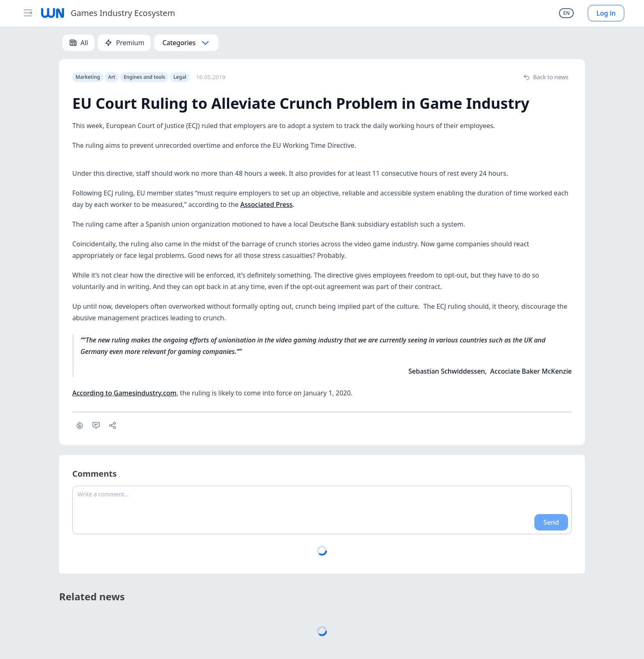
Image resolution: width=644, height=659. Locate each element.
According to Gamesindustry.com (124, 393)
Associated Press (266, 204)
